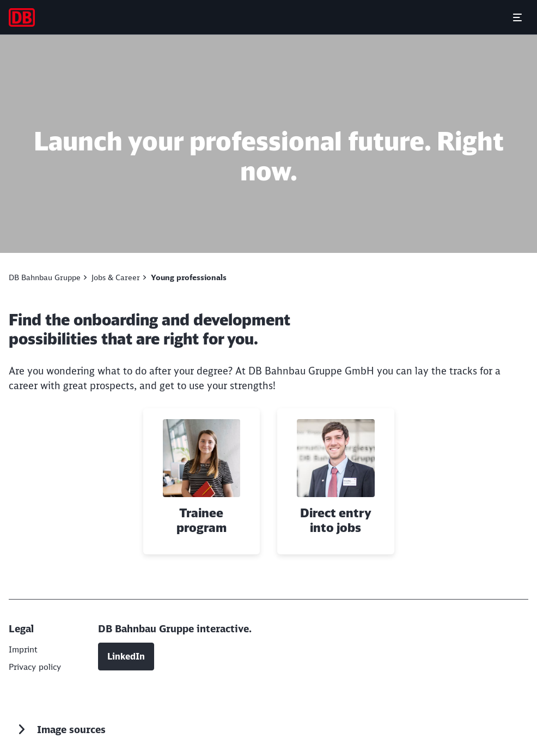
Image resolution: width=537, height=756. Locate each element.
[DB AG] (24, 649)
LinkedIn (126, 655)
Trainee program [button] (202, 521)
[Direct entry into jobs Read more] (336, 481)
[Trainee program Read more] (202, 481)
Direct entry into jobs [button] (336, 521)
